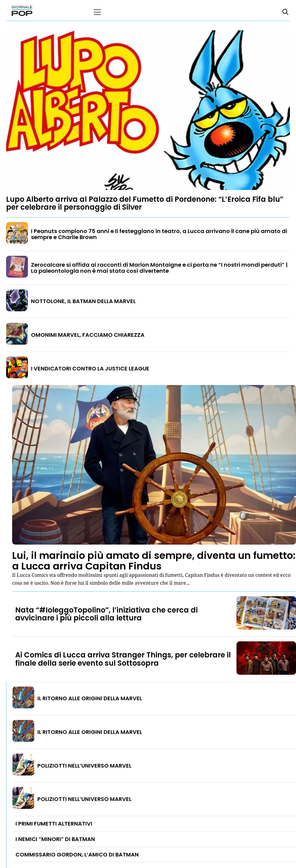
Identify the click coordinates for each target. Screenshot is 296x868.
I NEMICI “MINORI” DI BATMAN (55, 839)
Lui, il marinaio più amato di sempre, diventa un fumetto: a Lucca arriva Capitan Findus (154, 561)
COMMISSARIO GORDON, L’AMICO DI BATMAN (77, 854)
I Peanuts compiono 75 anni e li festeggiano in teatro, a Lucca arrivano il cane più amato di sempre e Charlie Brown (159, 234)
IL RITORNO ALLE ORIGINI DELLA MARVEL (90, 698)
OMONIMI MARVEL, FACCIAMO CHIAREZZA (88, 335)
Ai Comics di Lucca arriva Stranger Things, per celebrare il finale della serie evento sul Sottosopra (123, 659)
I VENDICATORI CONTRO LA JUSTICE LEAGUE (90, 368)
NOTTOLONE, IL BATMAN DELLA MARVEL (83, 301)
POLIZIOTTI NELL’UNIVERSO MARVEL (84, 766)
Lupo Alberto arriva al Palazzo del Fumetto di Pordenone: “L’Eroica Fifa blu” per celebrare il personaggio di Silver (145, 203)
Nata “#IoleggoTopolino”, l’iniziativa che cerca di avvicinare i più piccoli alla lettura (106, 614)
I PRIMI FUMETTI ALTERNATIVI (54, 824)
